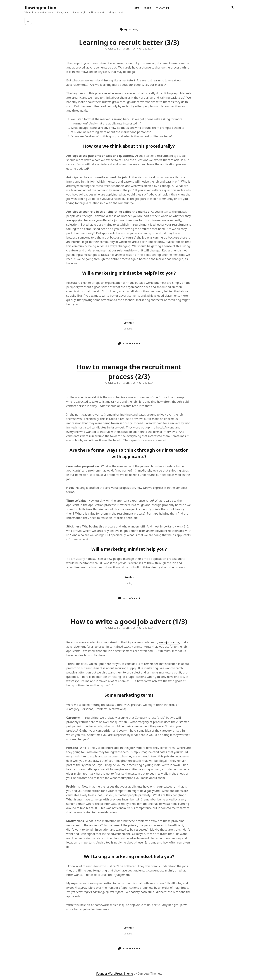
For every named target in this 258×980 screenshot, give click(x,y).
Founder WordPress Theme (115, 974)
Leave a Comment (131, 343)
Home (136, 8)
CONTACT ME (163, 8)
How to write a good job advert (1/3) (129, 622)
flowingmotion (40, 7)
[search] (232, 8)
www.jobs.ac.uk (169, 642)
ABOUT (147, 8)
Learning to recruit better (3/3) (129, 42)
